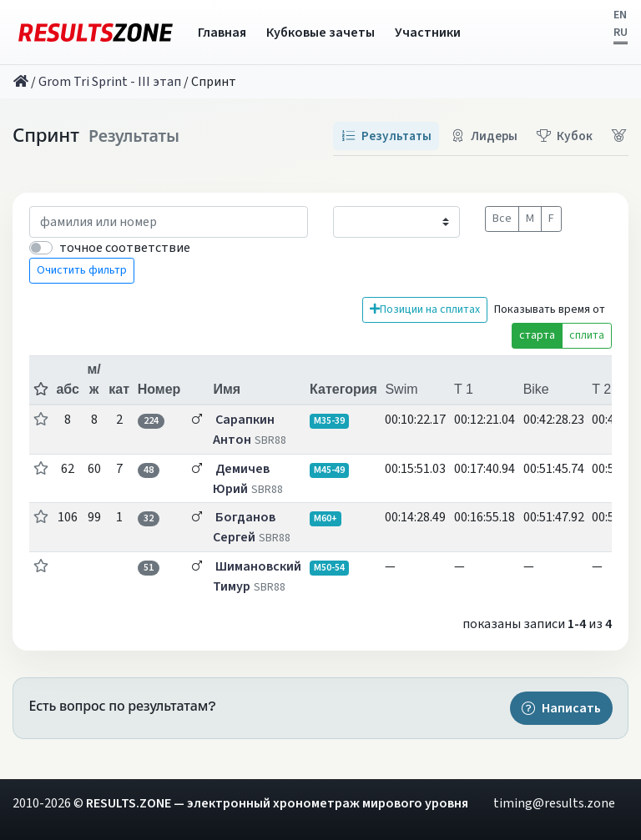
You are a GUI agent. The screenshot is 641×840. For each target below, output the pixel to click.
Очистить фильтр (82, 270)
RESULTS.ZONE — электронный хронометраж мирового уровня (277, 803)
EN (620, 15)
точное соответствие (125, 248)
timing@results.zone (554, 803)
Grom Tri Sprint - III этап (110, 82)
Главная (222, 33)
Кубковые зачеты (320, 33)
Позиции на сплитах (425, 309)
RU (621, 33)
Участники (428, 33)
